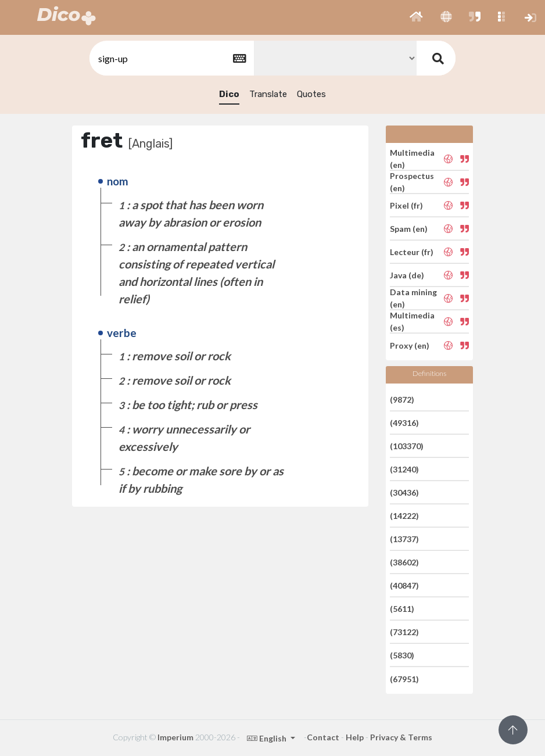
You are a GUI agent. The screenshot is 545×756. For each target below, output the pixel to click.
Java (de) (407, 275)
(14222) (404, 516)
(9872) (402, 399)
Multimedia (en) (412, 159)
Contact (323, 737)
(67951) (404, 678)
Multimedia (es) (412, 321)
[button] (416, 17)
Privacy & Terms (401, 737)
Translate (268, 94)
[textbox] (171, 58)
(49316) (404, 423)
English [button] (268, 738)
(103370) (407, 446)
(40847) (404, 585)
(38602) (404, 562)
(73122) (404, 632)
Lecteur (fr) (412, 252)
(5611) (402, 609)
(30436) (404, 492)
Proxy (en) (410, 345)
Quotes (311, 94)
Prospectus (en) (412, 182)
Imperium (175, 737)
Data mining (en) (413, 298)
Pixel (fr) (406, 205)
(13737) (404, 539)
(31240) (404, 469)
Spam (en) (409, 229)
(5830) (402, 655)
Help (355, 737)
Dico (229, 94)
